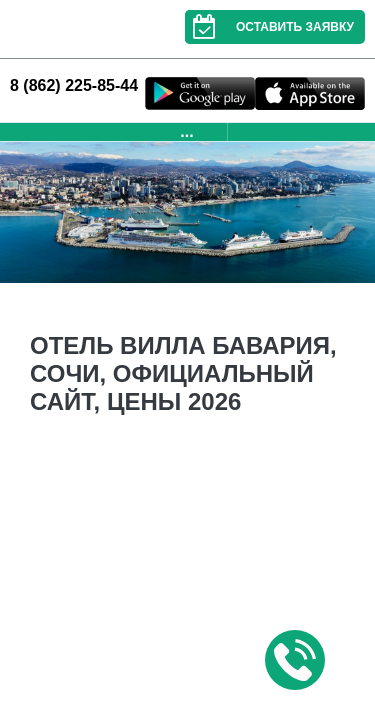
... (186, 131)
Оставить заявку (269, 27)
